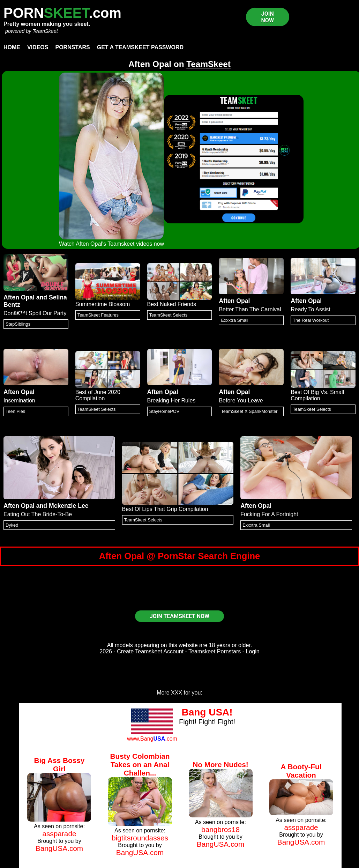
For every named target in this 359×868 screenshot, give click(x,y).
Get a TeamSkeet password (140, 47)
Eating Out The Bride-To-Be (38, 514)
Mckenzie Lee (69, 506)
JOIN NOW (268, 17)
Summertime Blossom (103, 304)
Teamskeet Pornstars (215, 651)
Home (12, 47)
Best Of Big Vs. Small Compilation (317, 395)
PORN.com (62, 13)
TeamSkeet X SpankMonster (249, 411)
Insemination (19, 400)
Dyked (12, 525)
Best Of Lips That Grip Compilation (165, 509)
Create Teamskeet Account (150, 651)
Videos (38, 47)
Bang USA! (207, 712)
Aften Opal (19, 297)
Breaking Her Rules (171, 400)
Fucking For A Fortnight (269, 514)
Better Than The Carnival (250, 309)
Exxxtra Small (234, 320)
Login (253, 651)
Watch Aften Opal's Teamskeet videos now (111, 244)
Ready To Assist (311, 309)
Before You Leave (241, 400)
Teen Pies (15, 411)
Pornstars (72, 47)
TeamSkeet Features (98, 315)
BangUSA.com (59, 848)
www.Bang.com (152, 739)
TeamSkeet (45, 31)
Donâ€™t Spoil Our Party (35, 313)
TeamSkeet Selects (169, 315)
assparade (59, 834)
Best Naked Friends (172, 304)
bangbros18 (220, 829)
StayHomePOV (164, 411)
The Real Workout (311, 320)
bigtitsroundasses (140, 838)
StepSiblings (18, 324)
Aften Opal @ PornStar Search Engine (180, 556)
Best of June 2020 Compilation (98, 395)
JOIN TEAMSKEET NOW (179, 616)
